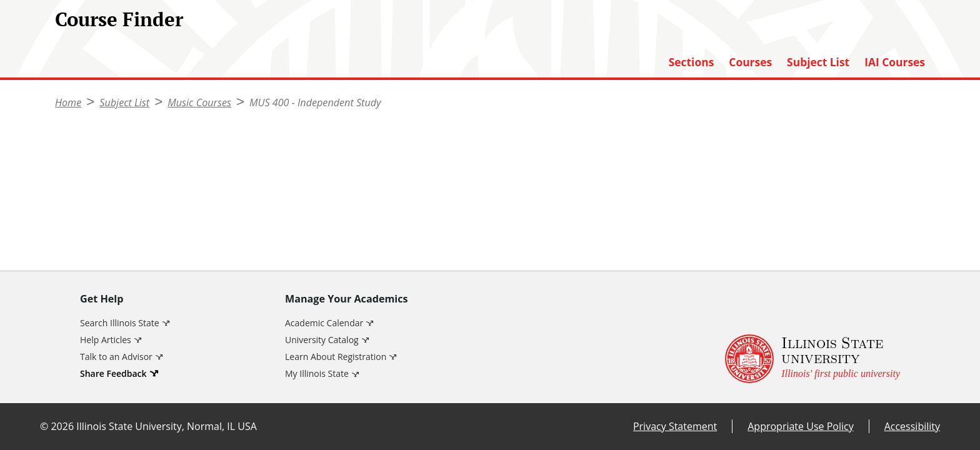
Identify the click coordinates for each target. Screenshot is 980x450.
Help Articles (106, 340)
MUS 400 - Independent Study (315, 102)
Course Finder (119, 19)
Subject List (818, 62)
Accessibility (912, 426)
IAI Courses (895, 62)
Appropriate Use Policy (800, 426)
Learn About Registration (336, 357)
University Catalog (322, 340)
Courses (750, 62)
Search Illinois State (120, 323)
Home (68, 102)
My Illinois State (317, 373)
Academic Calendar (324, 323)
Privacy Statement (675, 426)
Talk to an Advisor (116, 357)
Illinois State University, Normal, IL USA (167, 426)
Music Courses (199, 102)
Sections (692, 62)
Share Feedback (113, 373)
